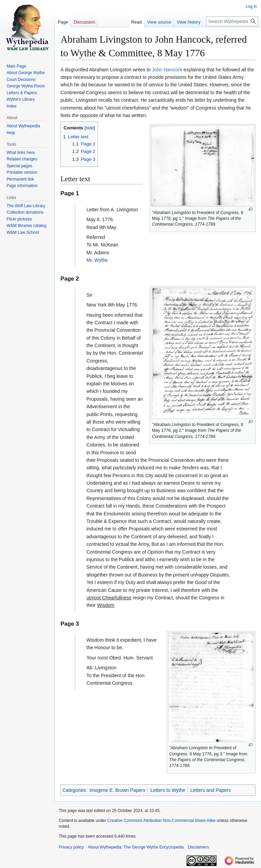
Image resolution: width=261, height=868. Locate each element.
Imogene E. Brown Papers (117, 790)
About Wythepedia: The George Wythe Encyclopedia (136, 847)
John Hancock (167, 70)
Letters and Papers (210, 790)
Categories (74, 790)
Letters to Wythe (168, 790)
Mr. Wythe (97, 260)
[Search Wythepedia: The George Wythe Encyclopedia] (232, 21)
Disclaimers (198, 847)
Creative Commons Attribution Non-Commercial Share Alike (161, 821)
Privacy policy (71, 847)
